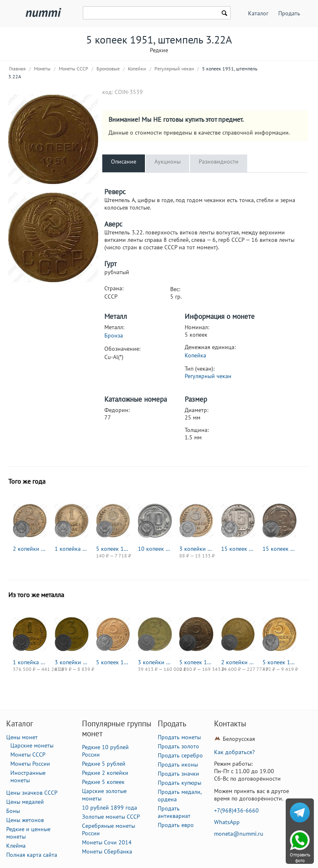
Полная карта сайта (32, 855)
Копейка (195, 355)
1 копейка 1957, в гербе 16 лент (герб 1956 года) (30, 662)
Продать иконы (178, 764)
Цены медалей (25, 802)
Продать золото (178, 746)
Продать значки (178, 774)
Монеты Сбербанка (107, 851)
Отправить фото (300, 858)
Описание (124, 162)
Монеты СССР (73, 69)
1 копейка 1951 (72, 549)
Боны (13, 811)
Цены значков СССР (32, 793)
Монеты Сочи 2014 (107, 842)
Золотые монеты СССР (111, 817)
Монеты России (30, 764)
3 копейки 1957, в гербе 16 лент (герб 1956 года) (72, 662)
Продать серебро (180, 755)
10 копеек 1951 (155, 549)
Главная (17, 69)
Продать (289, 13)
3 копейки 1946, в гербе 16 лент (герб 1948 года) (155, 662)
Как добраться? (234, 752)
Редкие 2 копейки (105, 773)
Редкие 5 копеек (103, 782)
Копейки (137, 69)
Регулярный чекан (174, 69)
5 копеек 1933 (196, 662)
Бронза (114, 335)
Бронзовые (108, 69)
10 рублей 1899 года (110, 808)
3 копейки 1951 (196, 549)
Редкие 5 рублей (104, 764)
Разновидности (219, 162)
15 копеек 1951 (238, 549)
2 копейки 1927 (238, 662)
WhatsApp (227, 822)
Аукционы (167, 162)
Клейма (16, 846)
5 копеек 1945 (279, 662)
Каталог (258, 13)
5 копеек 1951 (113, 549)
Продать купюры (179, 783)
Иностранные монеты (28, 776)
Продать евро (176, 825)
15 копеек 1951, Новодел (279, 549)
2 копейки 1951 (30, 549)
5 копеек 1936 (113, 662)
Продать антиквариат (174, 812)
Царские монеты (32, 745)
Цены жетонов (25, 820)
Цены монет (22, 737)
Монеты (42, 69)
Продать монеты (179, 737)
